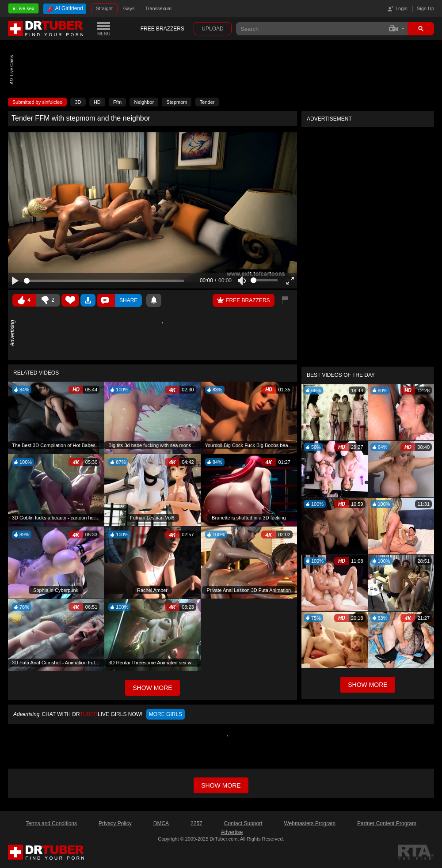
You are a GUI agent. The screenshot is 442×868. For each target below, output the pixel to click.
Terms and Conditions (51, 823)
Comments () (106, 300)
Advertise (232, 832)
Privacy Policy (115, 823)
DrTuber (46, 29)
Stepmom (177, 102)
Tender (207, 102)
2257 (196, 823)
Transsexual (158, 8)
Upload (212, 29)
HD (97, 102)
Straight (104, 8)
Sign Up (425, 8)
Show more (221, 785)
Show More (368, 685)
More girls (166, 714)
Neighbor (144, 102)
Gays (129, 8)
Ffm (117, 102)
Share (128, 300)
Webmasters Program (309, 823)
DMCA (161, 823)
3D (78, 102)
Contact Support (243, 823)
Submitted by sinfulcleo (37, 102)
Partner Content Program (387, 823)
